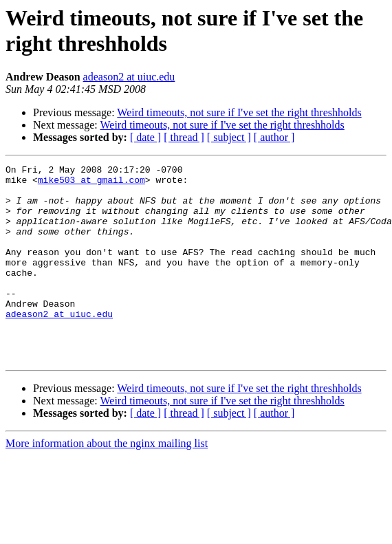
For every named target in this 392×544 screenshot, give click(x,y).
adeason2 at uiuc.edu (129, 77)
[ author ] (274, 137)
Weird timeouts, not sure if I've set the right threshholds (239, 112)
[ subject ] (229, 137)
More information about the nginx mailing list (107, 482)
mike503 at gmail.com (91, 184)
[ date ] (145, 137)
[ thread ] (184, 137)
